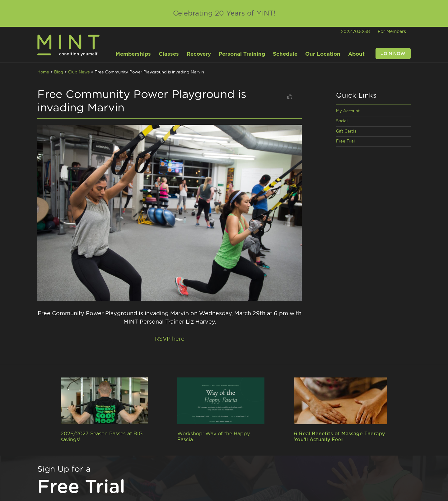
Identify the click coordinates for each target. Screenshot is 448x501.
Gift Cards (346, 131)
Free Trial (345, 141)
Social (342, 121)
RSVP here (170, 339)
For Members (392, 32)
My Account (348, 111)
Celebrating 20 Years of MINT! (224, 13)
